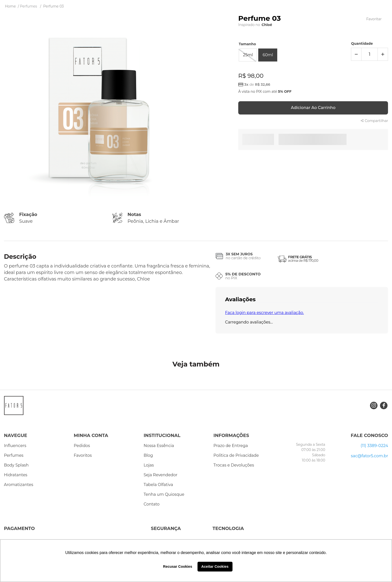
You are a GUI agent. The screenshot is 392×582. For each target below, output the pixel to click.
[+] (383, 54)
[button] (248, 55)
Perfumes (28, 6)
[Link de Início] (10, 6)
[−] (356, 54)
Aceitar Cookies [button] (215, 566)
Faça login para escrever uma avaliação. (264, 313)
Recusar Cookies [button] (178, 566)
